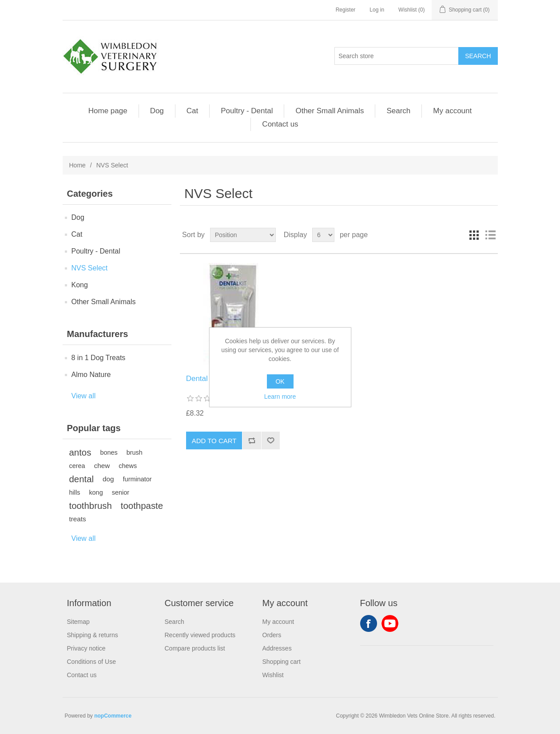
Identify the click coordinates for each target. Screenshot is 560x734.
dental (82, 479)
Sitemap (78, 622)
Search (398, 111)
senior (121, 492)
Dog (157, 111)
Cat (192, 111)
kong (96, 492)
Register (346, 10)
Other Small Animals (330, 111)
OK (280, 381)
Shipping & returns (93, 635)
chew (102, 466)
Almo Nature (91, 375)
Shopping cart (282, 662)
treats (78, 519)
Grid (474, 235)
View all (84, 396)
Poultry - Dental (247, 111)
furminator (137, 479)
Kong (80, 285)
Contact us (280, 124)
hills (75, 492)
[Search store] (397, 56)
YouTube (390, 623)
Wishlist (273, 675)
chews (128, 466)
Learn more (280, 397)
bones (109, 452)
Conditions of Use (92, 662)
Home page (108, 111)
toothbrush (91, 506)
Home (77, 165)
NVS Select (90, 268)
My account (452, 111)
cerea (77, 466)
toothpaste (142, 506)
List (490, 235)
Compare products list (195, 648)
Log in (377, 10)
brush (135, 452)
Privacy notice (86, 648)
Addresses (277, 648)
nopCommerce (113, 716)
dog (108, 479)
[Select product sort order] (243, 235)
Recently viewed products (200, 635)
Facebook (369, 623)
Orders (272, 635)
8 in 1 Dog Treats (99, 358)
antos (80, 452)
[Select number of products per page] (323, 235)
